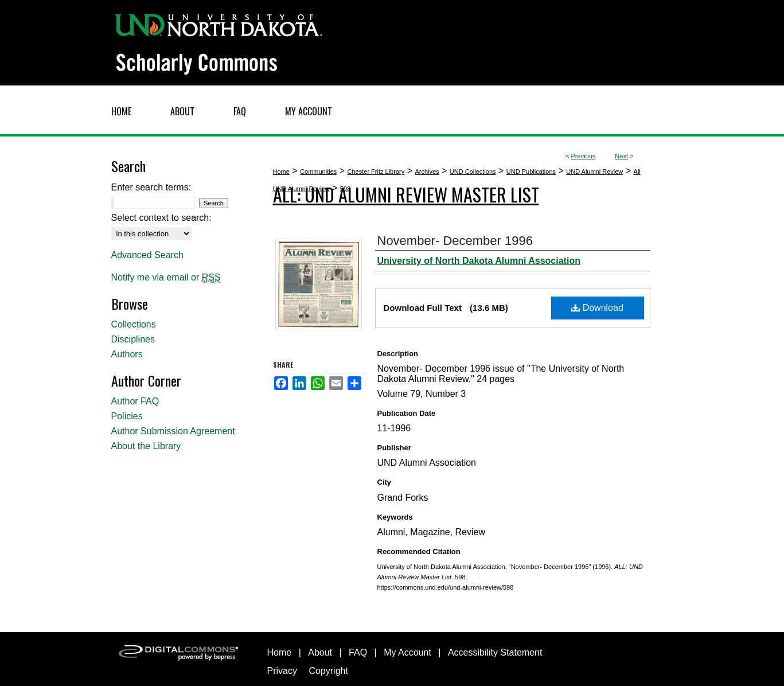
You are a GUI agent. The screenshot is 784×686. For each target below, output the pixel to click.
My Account (407, 652)
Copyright (328, 671)
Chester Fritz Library (376, 171)
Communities (318, 171)
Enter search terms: (151, 187)
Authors (127, 354)
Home (281, 171)
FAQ (358, 652)
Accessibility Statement (495, 652)
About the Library (146, 446)
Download (597, 308)
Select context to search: (161, 218)
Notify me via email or (166, 278)
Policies (127, 416)
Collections (134, 324)
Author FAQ (135, 401)
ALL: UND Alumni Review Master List (406, 194)
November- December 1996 (455, 241)
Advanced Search (147, 255)
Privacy (282, 671)
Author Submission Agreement (173, 431)
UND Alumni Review (594, 171)
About (320, 652)
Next (621, 156)
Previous (584, 156)
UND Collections (473, 171)
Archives (427, 171)
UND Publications (531, 171)
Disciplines (133, 339)
